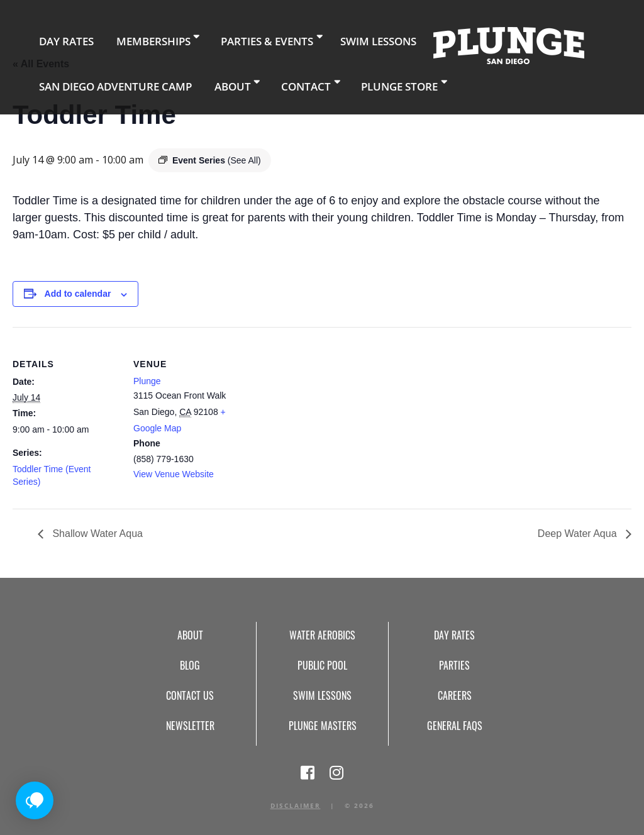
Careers (455, 695)
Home (446, 41)
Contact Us (190, 695)
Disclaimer (296, 805)
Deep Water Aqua (579, 534)
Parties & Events (229, 37)
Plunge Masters (323, 726)
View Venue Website (174, 474)
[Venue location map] (320, 414)
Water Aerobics (322, 635)
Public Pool (322, 665)
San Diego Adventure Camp (100, 78)
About (196, 78)
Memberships (130, 37)
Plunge (147, 381)
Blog (190, 665)
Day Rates (58, 37)
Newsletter (190, 726)
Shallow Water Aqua (96, 534)
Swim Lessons (325, 37)
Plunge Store (342, 78)
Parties (454, 665)
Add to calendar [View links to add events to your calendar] (78, 294)
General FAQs (455, 726)
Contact (260, 78)
